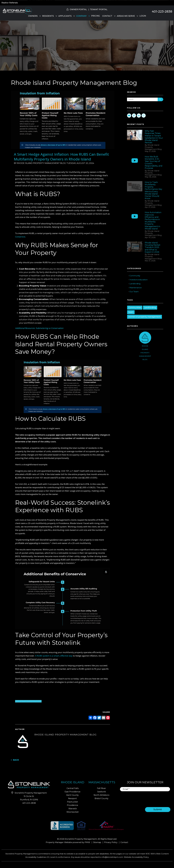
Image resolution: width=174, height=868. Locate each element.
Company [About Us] (81, 16)
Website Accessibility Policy (136, 857)
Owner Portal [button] (78, 9)
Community (135, 276)
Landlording (135, 284)
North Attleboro (101, 795)
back (15, 760)
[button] (170, 273)
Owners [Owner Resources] (33, 16)
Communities (135, 307)
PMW (87, 842)
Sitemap (97, 842)
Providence (72, 805)
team (131, 312)
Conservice (20, 237)
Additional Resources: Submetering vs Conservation (39, 328)
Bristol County (101, 798)
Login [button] (143, 16)
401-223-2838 (162, 11)
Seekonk (102, 792)
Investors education (138, 280)
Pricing (96, 16)
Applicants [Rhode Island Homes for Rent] (65, 16)
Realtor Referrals (10, 3)
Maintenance (136, 288)
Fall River (101, 788)
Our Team (134, 292)
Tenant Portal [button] (99, 9)
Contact (107, 16)
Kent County (72, 795)
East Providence (72, 792)
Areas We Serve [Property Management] (126, 16)
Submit (158, 809)
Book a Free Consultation (28, 701)
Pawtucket (72, 802)
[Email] (145, 789)
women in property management (145, 317)
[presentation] (151, 798)
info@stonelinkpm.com (112, 857)
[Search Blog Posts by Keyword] (142, 99)
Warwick (73, 809)
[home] (17, 11)
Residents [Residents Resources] (48, 16)
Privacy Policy (111, 842)
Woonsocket (73, 812)
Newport (72, 798)
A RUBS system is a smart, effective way (54, 656)
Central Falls (73, 788)
